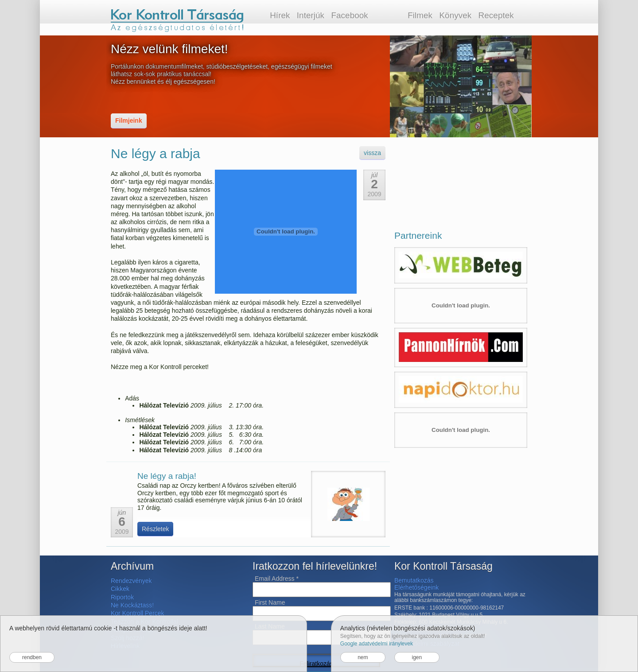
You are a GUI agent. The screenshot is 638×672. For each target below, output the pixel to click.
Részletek (155, 529)
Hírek (280, 15)
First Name (270, 602)
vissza (372, 153)
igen (417, 657)
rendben (32, 657)
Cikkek (120, 589)
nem (363, 657)
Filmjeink (129, 120)
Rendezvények (131, 581)
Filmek (420, 15)
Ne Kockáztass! (132, 605)
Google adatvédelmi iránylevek (377, 644)
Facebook (349, 15)
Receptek (496, 15)
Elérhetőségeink (416, 587)
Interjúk (311, 15)
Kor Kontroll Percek (138, 613)
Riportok (122, 597)
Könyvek (455, 15)
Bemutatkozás (414, 580)
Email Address (277, 579)
